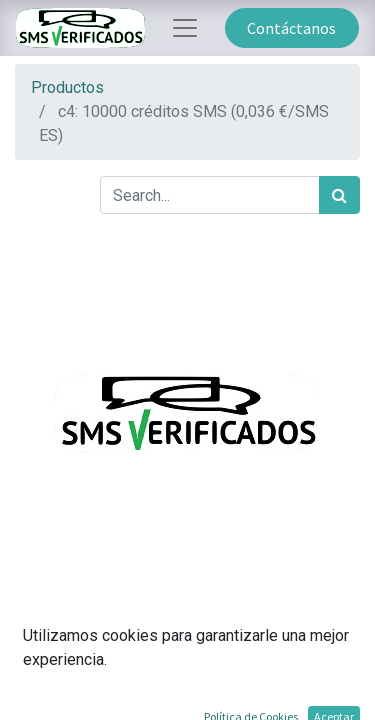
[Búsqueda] (339, 195)
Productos (67, 87)
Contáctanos (291, 28)
